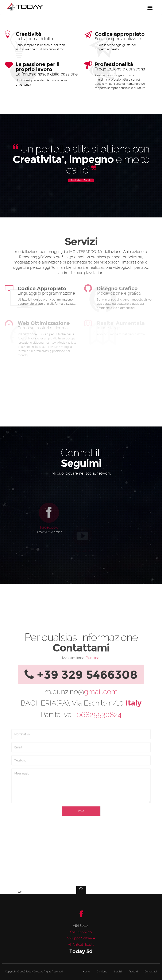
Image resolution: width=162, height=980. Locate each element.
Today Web (32, 972)
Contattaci (151, 972)
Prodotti (133, 972)
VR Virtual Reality (81, 945)
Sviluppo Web (81, 932)
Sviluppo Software (81, 938)
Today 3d (81, 951)
